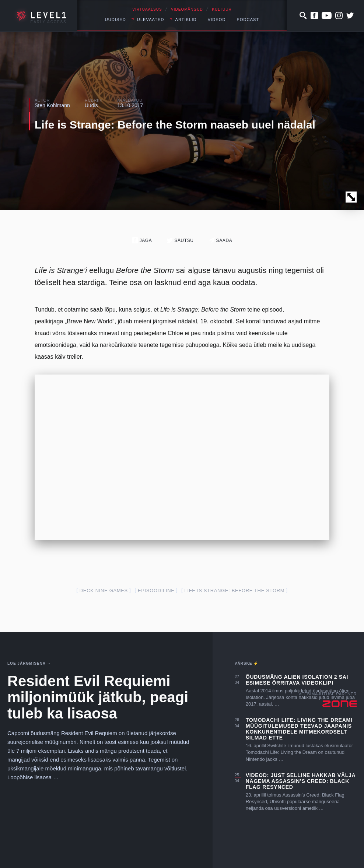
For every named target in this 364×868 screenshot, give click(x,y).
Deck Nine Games (104, 591)
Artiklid (186, 20)
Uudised (115, 20)
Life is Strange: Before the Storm (235, 591)
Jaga (142, 240)
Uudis (91, 105)
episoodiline (156, 591)
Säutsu (180, 240)
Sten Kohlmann (52, 105)
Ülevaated (151, 20)
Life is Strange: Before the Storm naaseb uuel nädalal (175, 125)
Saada (220, 240)
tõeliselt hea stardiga (70, 282)
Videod (217, 20)
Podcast (248, 20)
